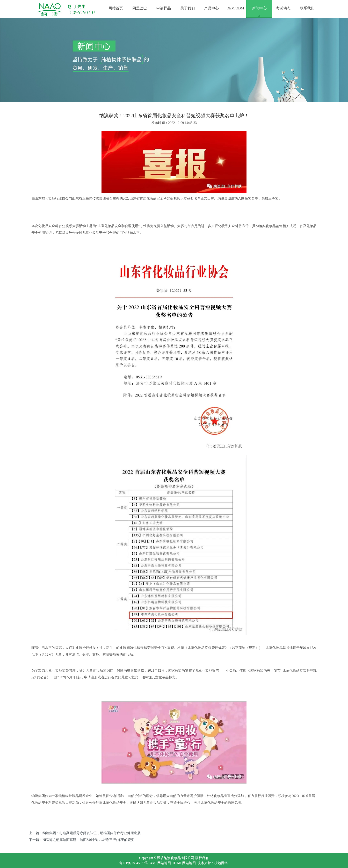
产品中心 (211, 8)
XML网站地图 (160, 863)
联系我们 (307, 8)
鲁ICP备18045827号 (134, 863)
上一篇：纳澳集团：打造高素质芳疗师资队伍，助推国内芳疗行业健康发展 (85, 833)
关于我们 (188, 8)
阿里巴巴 (140, 8)
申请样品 (164, 8)
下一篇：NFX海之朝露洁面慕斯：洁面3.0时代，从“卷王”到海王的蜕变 (82, 840)
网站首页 (116, 8)
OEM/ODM (235, 8)
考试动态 (283, 8)
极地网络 (221, 863)
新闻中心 (259, 8)
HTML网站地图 (184, 863)
